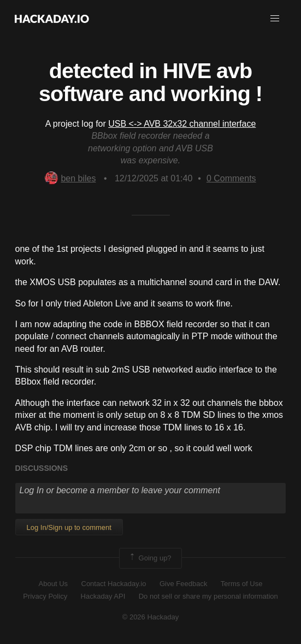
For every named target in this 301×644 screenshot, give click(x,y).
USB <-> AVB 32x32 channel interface (182, 124)
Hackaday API (103, 596)
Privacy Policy (45, 596)
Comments (231, 178)
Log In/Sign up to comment (69, 527)
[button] (275, 19)
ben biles (70, 178)
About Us (53, 584)
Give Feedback (183, 584)
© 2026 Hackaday (151, 617)
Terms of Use (242, 584)
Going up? (150, 558)
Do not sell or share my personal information (208, 596)
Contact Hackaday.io (114, 584)
